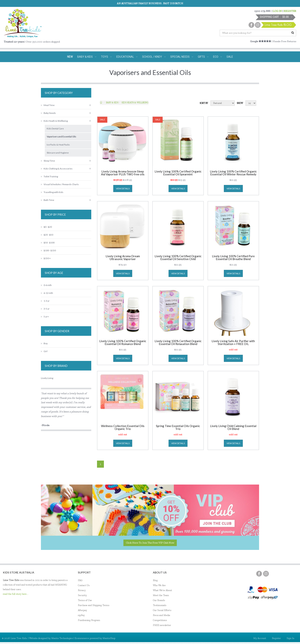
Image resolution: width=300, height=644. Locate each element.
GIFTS (203, 57)
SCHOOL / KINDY (154, 57)
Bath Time (48, 200)
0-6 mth (46, 285)
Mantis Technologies (62, 638)
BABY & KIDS (87, 57)
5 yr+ (45, 317)
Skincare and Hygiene (58, 153)
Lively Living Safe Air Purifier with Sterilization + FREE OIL (233, 343)
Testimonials (160, 605)
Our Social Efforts (162, 610)
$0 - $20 (46, 227)
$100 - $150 (48, 250)
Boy (44, 343)
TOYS (106, 57)
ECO (218, 57)
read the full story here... (16, 594)
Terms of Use (85, 600)
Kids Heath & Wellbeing (135, 103)
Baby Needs (48, 113)
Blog (155, 580)
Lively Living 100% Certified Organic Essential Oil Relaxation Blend (178, 343)
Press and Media (161, 615)
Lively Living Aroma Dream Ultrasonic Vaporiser (123, 258)
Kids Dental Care (55, 129)
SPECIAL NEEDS (182, 57)
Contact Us (84, 585)
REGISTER (290, 11)
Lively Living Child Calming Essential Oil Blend (233, 427)
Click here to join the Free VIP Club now (150, 543)
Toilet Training (49, 176)
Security (82, 595)
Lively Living (47, 378)
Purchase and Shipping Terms (94, 605)
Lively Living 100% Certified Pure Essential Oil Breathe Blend (233, 258)
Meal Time (48, 105)
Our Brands (159, 600)
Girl (44, 351)
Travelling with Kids (52, 192)
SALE (230, 57)
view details (123, 189)
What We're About (162, 590)
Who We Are (159, 585)
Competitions (160, 620)
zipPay (81, 615)
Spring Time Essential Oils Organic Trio (178, 427)
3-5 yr (45, 309)
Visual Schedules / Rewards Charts (60, 184)
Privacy (82, 590)
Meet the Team (161, 595)
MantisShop (109, 638)
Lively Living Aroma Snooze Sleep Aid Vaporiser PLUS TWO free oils (123, 173)
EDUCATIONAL (127, 57)
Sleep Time (48, 161)
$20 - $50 (47, 235)
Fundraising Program (89, 620)
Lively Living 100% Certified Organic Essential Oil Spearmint (178, 173)
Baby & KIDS (112, 103)
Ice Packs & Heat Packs (58, 145)
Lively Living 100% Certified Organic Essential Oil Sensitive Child (178, 258)
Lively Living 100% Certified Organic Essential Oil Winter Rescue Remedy (233, 173)
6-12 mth (47, 293)
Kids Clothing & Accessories (57, 169)
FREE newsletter (162, 625)
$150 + (46, 258)
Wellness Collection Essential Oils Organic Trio (123, 427)
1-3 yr (45, 301)
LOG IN (277, 11)
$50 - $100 (48, 243)
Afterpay (82, 610)
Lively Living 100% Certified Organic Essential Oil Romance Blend (123, 343)
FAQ (80, 580)
